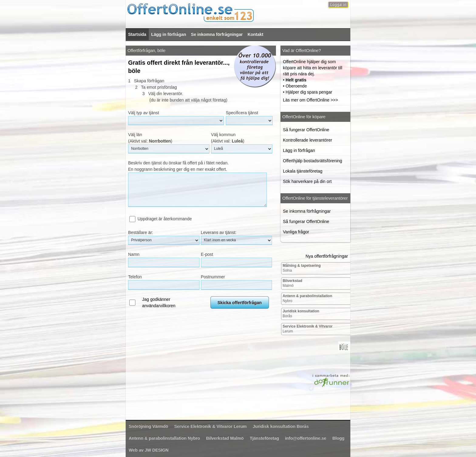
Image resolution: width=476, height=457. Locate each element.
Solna (302, 268)
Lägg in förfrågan (169, 34)
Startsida (137, 34)
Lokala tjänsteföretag (303, 171)
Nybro (307, 298)
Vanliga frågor (296, 232)
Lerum (308, 329)
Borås (301, 314)
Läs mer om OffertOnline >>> (310, 100)
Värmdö (148, 426)
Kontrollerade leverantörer (308, 140)
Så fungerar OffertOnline (306, 130)
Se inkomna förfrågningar (217, 34)
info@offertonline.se (306, 438)
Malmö (292, 283)
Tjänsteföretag (264, 438)
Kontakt (255, 34)
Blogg (338, 438)
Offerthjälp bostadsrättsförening (313, 161)
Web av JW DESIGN (149, 450)
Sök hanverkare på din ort (307, 181)
